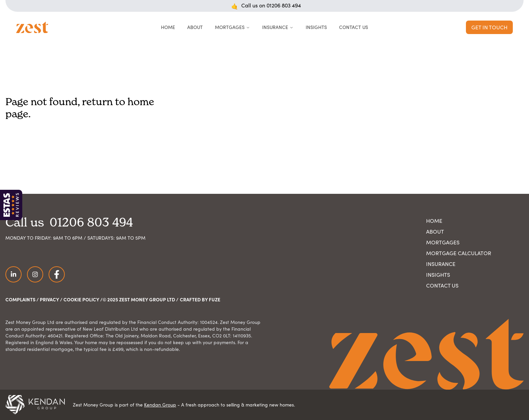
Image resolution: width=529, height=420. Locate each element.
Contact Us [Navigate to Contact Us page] (442, 285)
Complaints (20, 299)
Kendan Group (160, 405)
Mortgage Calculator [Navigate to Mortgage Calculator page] (459, 253)
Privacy (49, 299)
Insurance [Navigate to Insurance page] (441, 264)
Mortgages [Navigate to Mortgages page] (443, 242)
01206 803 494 (284, 5)
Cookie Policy (81, 299)
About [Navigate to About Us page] (435, 231)
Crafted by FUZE (200, 299)
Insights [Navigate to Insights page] (438, 275)
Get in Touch (489, 27)
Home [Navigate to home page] (434, 221)
